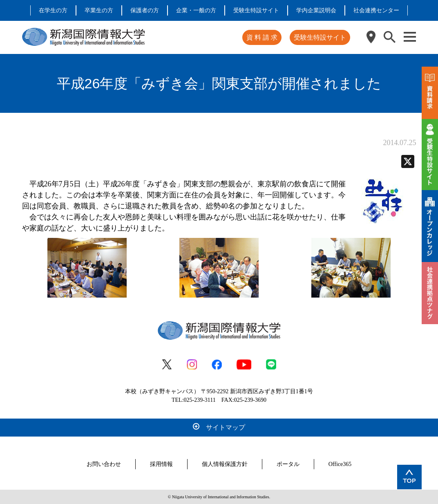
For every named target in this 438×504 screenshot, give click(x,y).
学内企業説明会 (316, 10)
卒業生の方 (99, 10)
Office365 (340, 464)
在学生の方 (53, 10)
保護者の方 (145, 10)
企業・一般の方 (196, 10)
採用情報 (161, 464)
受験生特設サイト (256, 10)
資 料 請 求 (262, 37)
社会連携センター (376, 10)
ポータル (288, 464)
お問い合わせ (104, 464)
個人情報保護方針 (225, 464)
